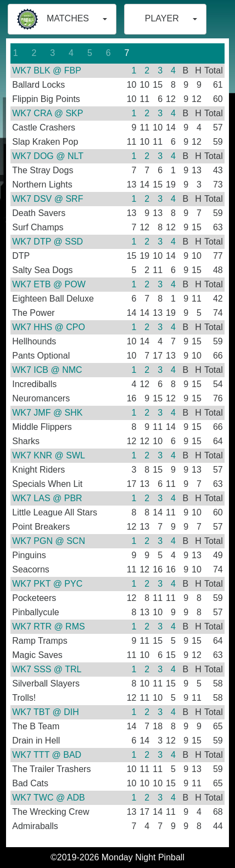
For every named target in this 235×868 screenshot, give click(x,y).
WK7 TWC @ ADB (48, 798)
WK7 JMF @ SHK (47, 413)
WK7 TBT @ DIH (45, 712)
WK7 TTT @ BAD (47, 755)
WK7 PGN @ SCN (49, 541)
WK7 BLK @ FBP (47, 70)
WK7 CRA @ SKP (47, 113)
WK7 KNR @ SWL (49, 455)
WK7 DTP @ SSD (47, 242)
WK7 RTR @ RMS (48, 626)
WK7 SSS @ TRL (47, 669)
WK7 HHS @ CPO (49, 327)
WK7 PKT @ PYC (47, 584)
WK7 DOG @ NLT (48, 156)
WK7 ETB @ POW (49, 284)
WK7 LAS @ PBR (47, 498)
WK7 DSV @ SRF (47, 199)
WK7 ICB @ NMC (47, 370)
